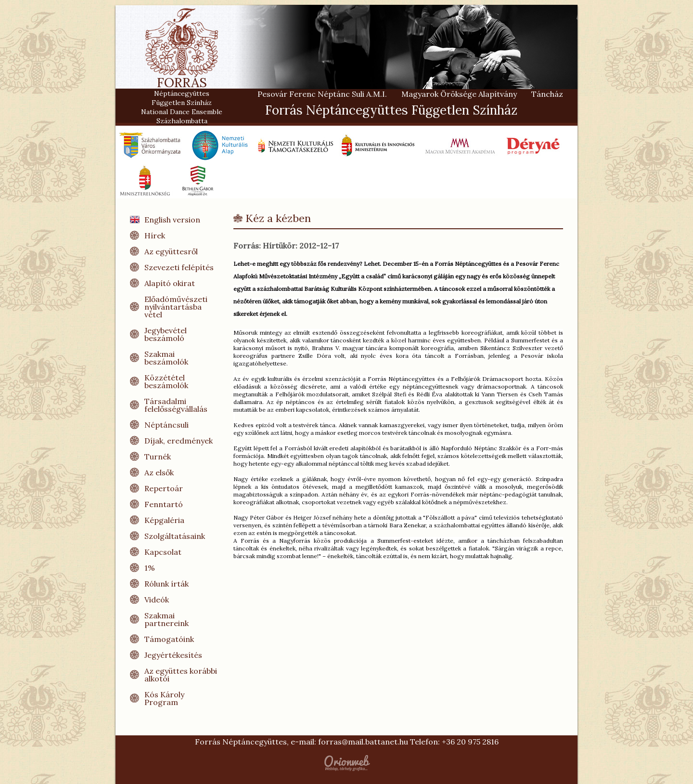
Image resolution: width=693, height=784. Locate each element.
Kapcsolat (163, 552)
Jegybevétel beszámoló (166, 334)
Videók (157, 600)
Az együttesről (171, 251)
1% (150, 568)
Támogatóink (169, 639)
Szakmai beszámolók (166, 358)
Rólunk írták (167, 584)
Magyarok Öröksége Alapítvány (459, 94)
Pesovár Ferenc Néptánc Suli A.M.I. (322, 94)
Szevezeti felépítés (179, 267)
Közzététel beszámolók (166, 381)
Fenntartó (164, 504)
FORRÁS (182, 86)
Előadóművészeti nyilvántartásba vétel (176, 307)
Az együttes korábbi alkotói (181, 675)
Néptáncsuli (167, 425)
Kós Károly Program (164, 698)
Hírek (155, 235)
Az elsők (159, 472)
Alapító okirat (170, 283)
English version (172, 220)
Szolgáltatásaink (175, 536)
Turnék (158, 457)
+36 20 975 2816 (470, 742)
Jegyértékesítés (173, 655)
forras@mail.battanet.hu (363, 742)
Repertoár (164, 488)
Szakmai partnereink (167, 619)
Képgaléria (164, 520)
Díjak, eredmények (179, 441)
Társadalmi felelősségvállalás (176, 405)
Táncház (547, 94)
